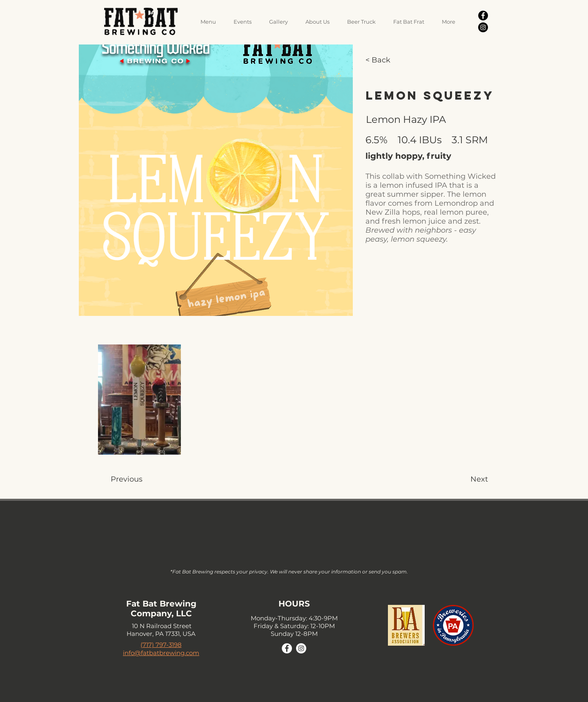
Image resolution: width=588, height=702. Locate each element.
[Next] (460, 479)
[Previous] (165, 479)
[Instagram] (483, 27)
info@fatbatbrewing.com (161, 653)
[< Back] (384, 60)
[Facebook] (483, 16)
